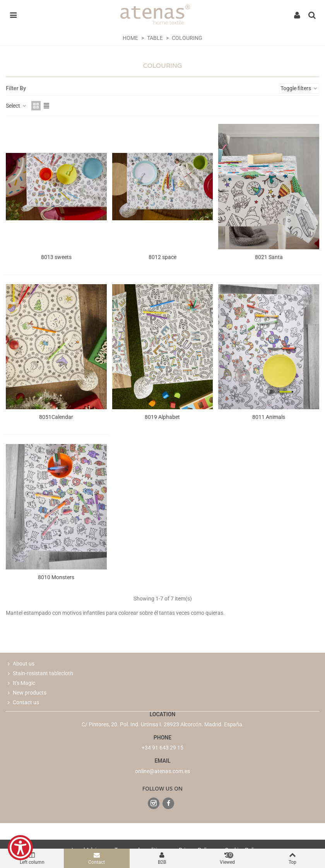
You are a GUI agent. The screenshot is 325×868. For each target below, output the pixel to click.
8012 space (162, 257)
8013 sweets (56, 257)
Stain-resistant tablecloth (39, 673)
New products (26, 693)
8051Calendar (56, 417)
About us (20, 664)
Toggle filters (299, 88)
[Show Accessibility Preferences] (20, 848)
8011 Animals (269, 417)
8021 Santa (269, 257)
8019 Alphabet (162, 417)
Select (16, 106)
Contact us (22, 702)
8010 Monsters (56, 577)
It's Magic (21, 683)
